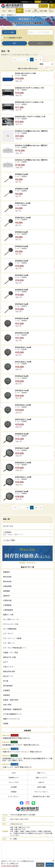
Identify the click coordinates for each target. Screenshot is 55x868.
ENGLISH (44, 2)
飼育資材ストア (14, 778)
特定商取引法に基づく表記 (41, 796)
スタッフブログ (14, 782)
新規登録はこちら (27, 2)
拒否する (40, 865)
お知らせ (41, 782)
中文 (51, 2)
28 (27, 59)
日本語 (38, 2)
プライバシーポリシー (41, 792)
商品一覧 (6, 519)
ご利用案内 (13, 533)
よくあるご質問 (9, 540)
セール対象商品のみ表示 (13, 38)
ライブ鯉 (27, 11)
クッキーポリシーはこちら (10, 866)
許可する (50, 865)
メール (38, 833)
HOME (3, 15)
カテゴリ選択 (9, 32)
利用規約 (14, 792)
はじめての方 (8, 526)
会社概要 (14, 787)
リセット (40, 43)
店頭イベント (41, 773)
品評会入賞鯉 (41, 787)
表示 (15, 43)
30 (36, 59)
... (23, 59)
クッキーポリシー (14, 796)
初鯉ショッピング (41, 778)
